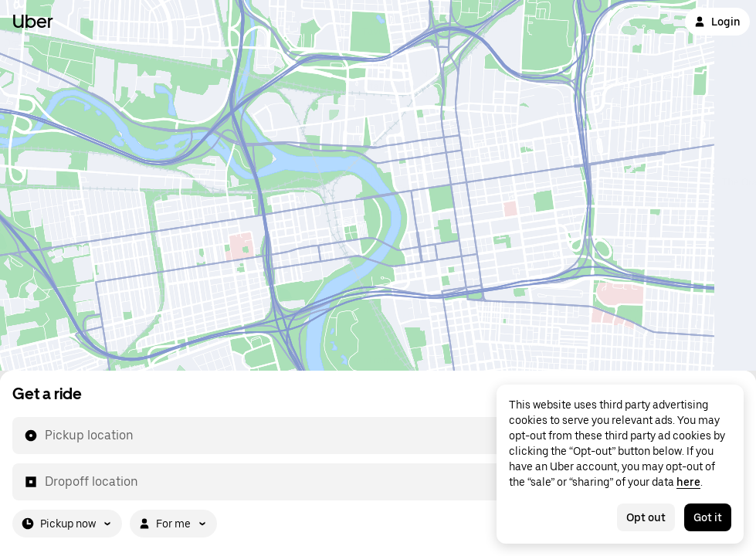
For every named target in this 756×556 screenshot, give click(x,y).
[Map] (378, 185)
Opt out (646, 517)
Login (717, 22)
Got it (708, 517)
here (688, 482)
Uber (33, 21)
